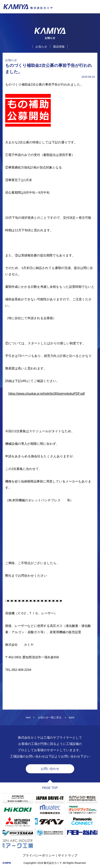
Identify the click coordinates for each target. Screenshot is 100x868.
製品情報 (59, 47)
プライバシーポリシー (39, 855)
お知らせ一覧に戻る (50, 717)
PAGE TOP (50, 788)
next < (30, 717)
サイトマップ (68, 855)
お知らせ (41, 47)
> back (70, 717)
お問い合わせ (50, 769)
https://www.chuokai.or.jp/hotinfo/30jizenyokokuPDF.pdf (47, 393)
